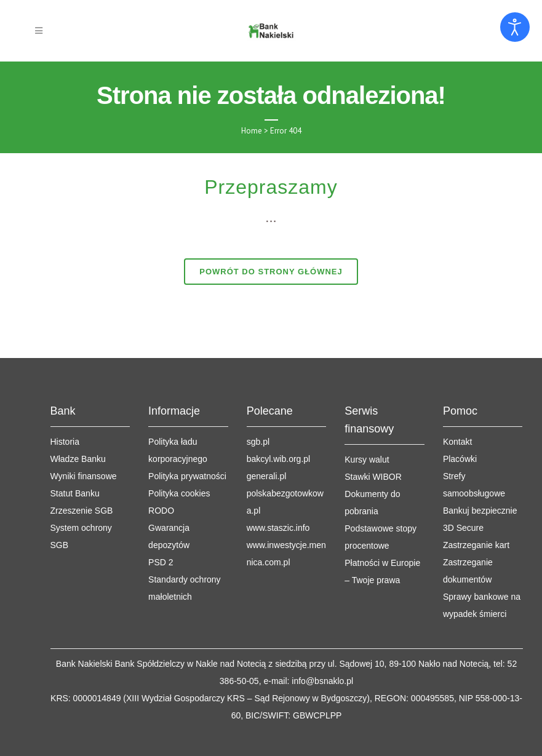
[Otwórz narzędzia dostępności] (515, 27)
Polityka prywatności (187, 434)
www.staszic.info (278, 486)
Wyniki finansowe (84, 434)
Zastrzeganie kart (476, 503)
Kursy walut (367, 418)
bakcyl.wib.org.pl (279, 417)
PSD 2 (161, 520)
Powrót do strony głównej (271, 272)
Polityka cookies (179, 452)
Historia (65, 400)
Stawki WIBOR (373, 435)
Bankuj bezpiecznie (480, 469)
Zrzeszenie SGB (82, 469)
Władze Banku (78, 417)
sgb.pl (258, 400)
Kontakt (457, 400)
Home (252, 131)
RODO (161, 469)
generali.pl (267, 434)
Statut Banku (75, 452)
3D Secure (463, 486)
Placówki (460, 417)
